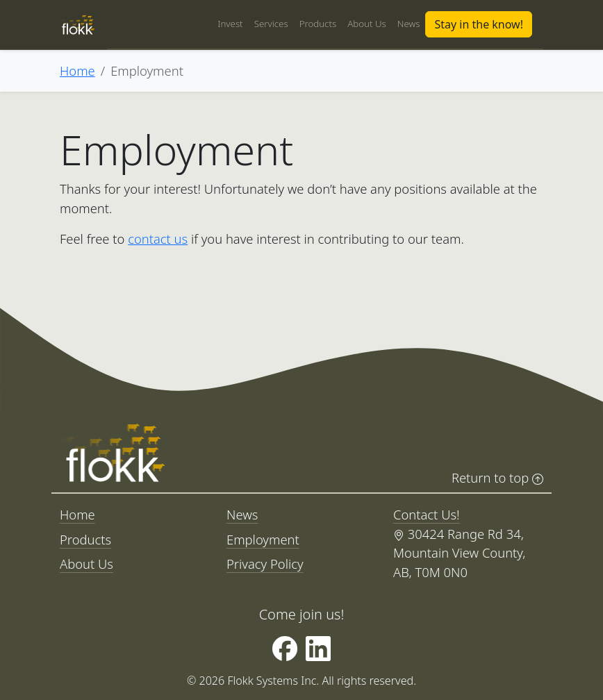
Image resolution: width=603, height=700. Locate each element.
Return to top (497, 477)
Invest (230, 24)
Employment (263, 539)
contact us (158, 239)
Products (318, 24)
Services (271, 24)
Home (77, 70)
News (409, 24)
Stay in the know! (479, 24)
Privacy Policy (265, 564)
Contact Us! (427, 514)
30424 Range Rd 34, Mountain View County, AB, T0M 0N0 (459, 553)
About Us (367, 24)
